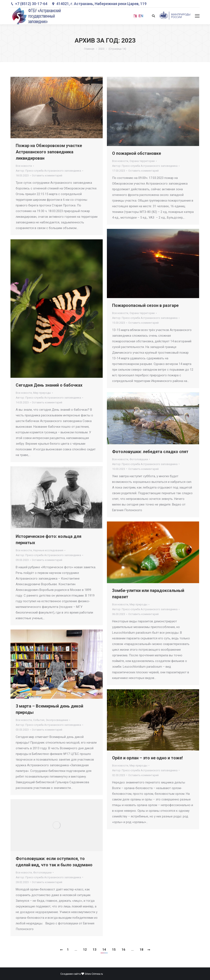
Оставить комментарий (47, 175)
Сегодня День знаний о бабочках (49, 385)
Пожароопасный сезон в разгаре (145, 305)
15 (114, 950)
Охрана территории (142, 161)
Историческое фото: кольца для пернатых (49, 540)
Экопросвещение (57, 720)
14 (104, 950)
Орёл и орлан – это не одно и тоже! (147, 758)
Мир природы (42, 393)
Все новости (24, 166)
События (39, 720)
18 (141, 950)
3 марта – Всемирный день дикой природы (49, 709)
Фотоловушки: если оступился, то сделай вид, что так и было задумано (54, 862)
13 (95, 950)
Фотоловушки (139, 459)
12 (85, 950)
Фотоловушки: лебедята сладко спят (150, 452)
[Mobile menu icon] (197, 16)
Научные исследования (48, 550)
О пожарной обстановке (137, 153)
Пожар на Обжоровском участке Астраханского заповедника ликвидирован (49, 152)
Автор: (48, 171)
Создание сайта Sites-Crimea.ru (82, 974)
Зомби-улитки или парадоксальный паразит (148, 594)
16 (123, 950)
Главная (89, 49)
